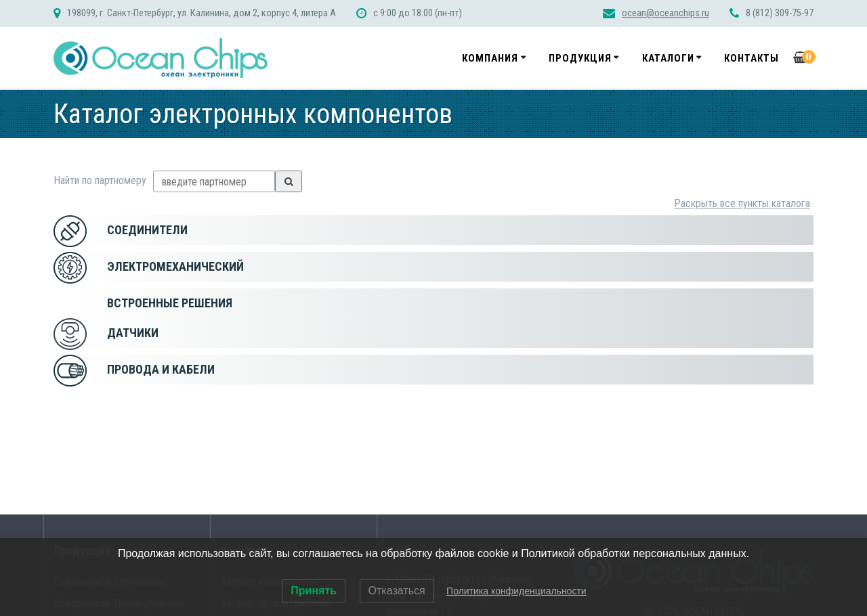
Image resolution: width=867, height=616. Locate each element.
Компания (490, 58)
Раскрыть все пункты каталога (742, 203)
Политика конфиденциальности (516, 591)
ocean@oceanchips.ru (665, 13)
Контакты (752, 58)
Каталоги (668, 58)
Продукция (580, 58)
